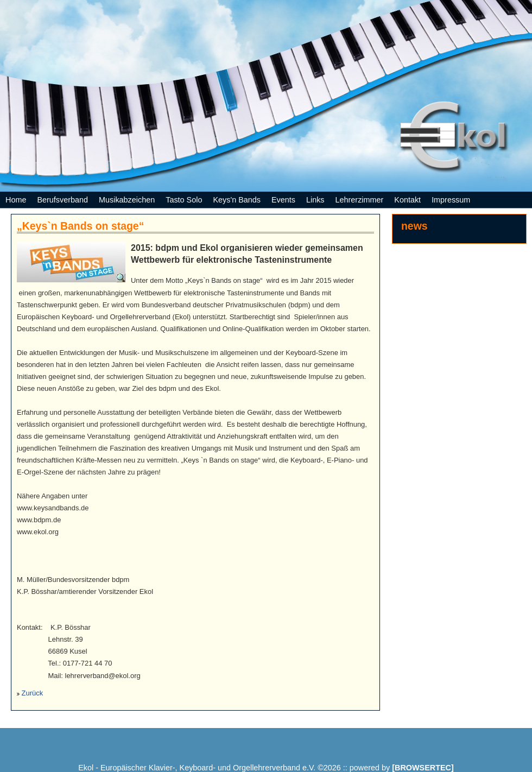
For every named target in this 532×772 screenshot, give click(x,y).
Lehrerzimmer (360, 200)
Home (16, 200)
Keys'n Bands (237, 200)
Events (283, 200)
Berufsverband (62, 200)
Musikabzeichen (127, 200)
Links (315, 200)
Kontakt (407, 200)
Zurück (33, 693)
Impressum (451, 200)
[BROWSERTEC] (423, 768)
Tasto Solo (184, 200)
